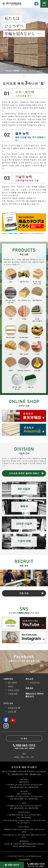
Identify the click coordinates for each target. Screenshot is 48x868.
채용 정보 (29, 688)
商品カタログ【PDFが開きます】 (35, 695)
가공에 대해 (13, 694)
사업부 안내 (8, 679)
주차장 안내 (35, 682)
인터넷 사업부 (14, 690)
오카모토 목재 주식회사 (24, 767)
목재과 (11, 686)
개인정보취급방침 (24, 859)
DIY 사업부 (12, 682)
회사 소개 (29, 679)
